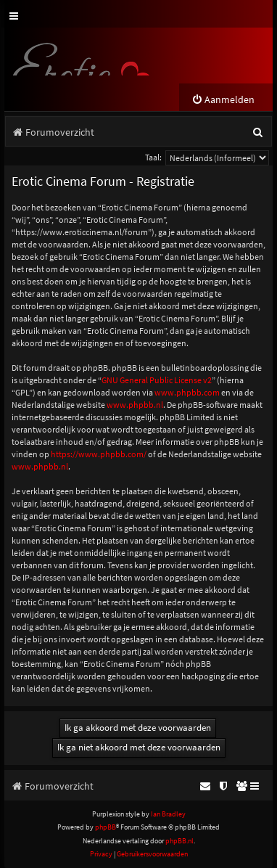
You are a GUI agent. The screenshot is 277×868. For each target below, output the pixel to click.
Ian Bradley (168, 814)
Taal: (153, 157)
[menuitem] (223, 100)
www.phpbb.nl (135, 405)
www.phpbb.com (187, 392)
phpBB (106, 827)
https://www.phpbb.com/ (99, 454)
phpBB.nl (179, 841)
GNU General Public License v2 (157, 380)
